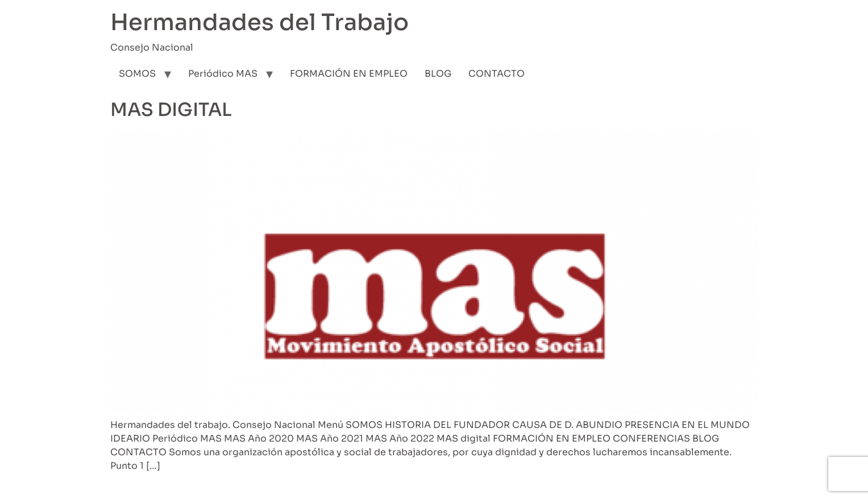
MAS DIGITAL (171, 110)
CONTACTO (497, 74)
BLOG (438, 74)
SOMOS (137, 74)
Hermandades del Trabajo (259, 22)
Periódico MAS (223, 74)
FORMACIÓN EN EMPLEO (349, 74)
